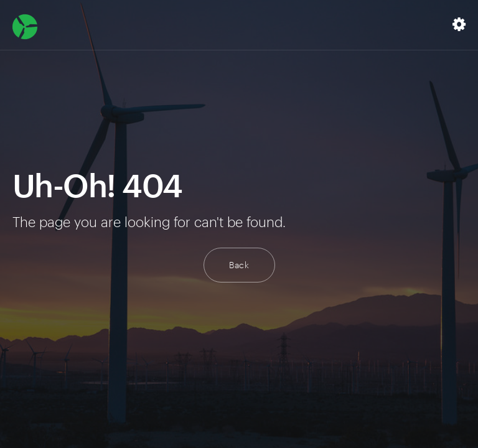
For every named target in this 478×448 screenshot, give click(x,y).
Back (239, 265)
